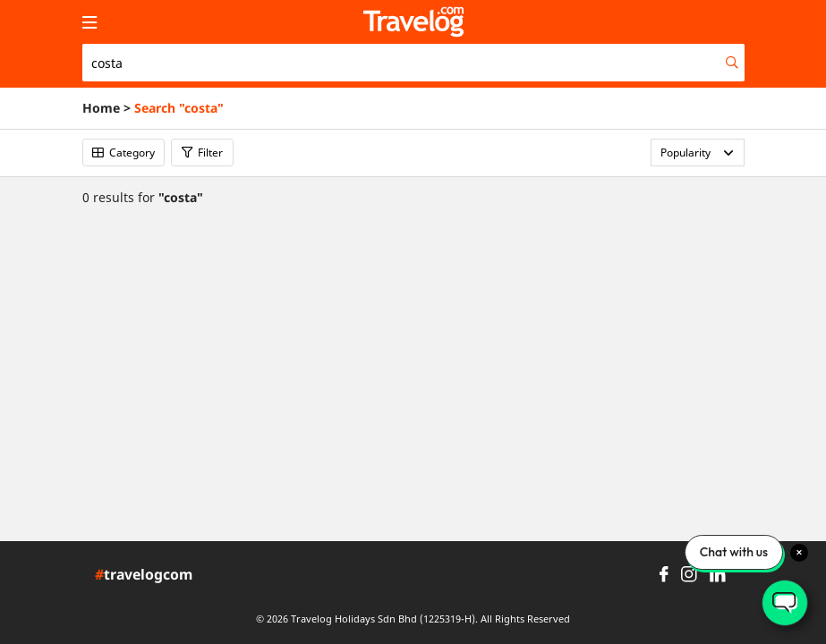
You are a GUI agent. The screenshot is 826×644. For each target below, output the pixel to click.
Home (101, 108)
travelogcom (144, 575)
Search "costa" (179, 108)
